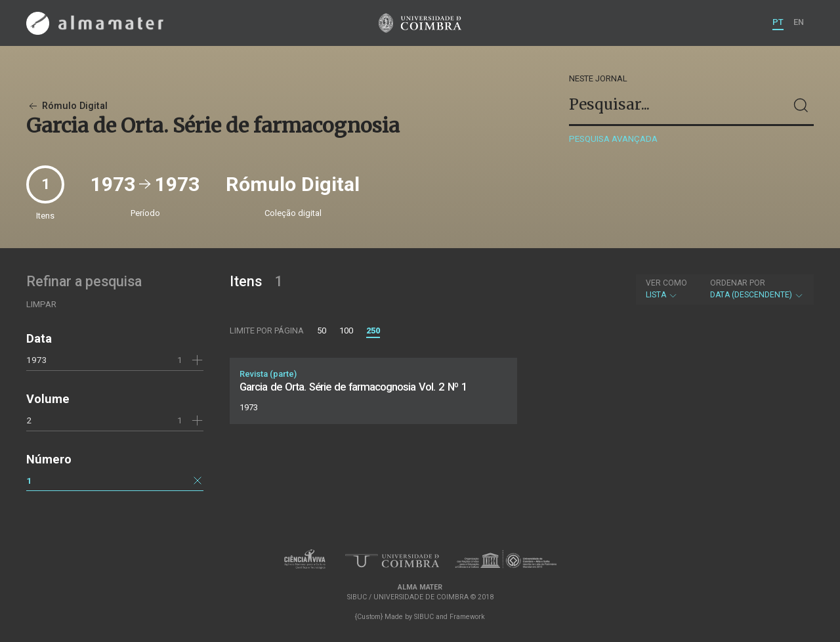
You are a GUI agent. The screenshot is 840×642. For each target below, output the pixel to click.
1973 (37, 360)
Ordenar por (738, 283)
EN (799, 22)
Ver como (666, 283)
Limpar (41, 304)
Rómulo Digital (67, 106)
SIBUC (424, 617)
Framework (467, 617)
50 (322, 331)
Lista (666, 289)
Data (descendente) (757, 289)
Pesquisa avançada (613, 139)
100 (346, 331)
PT (778, 22)
